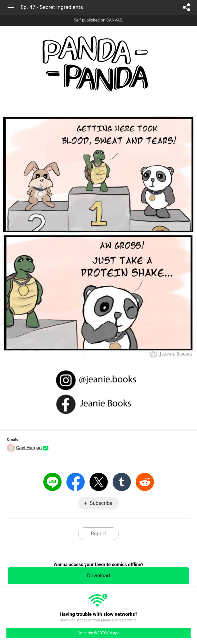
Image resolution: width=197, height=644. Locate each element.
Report (98, 534)
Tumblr (122, 482)
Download (98, 576)
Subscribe (101, 503)
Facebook (76, 482)
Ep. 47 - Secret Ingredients (52, 7)
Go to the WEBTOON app (98, 633)
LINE (52, 482)
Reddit (145, 482)
